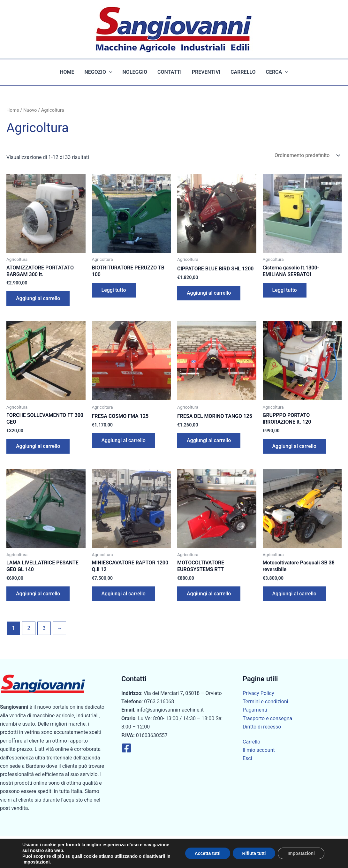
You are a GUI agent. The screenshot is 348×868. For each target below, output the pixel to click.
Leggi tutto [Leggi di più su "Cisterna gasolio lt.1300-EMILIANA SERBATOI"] (285, 290)
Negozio (98, 72)
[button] (109, 72)
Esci (247, 758)
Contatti (170, 72)
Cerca (277, 72)
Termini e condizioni (265, 702)
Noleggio (135, 72)
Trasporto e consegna (267, 718)
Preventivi (206, 72)
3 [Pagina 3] (44, 628)
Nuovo (30, 110)
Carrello (243, 72)
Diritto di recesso (262, 727)
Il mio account (259, 750)
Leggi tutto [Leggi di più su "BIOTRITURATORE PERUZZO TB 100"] (114, 290)
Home (67, 72)
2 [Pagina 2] (29, 628)
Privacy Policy (258, 693)
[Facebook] (126, 748)
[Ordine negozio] (307, 155)
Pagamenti (255, 710)
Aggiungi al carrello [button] (38, 298)
